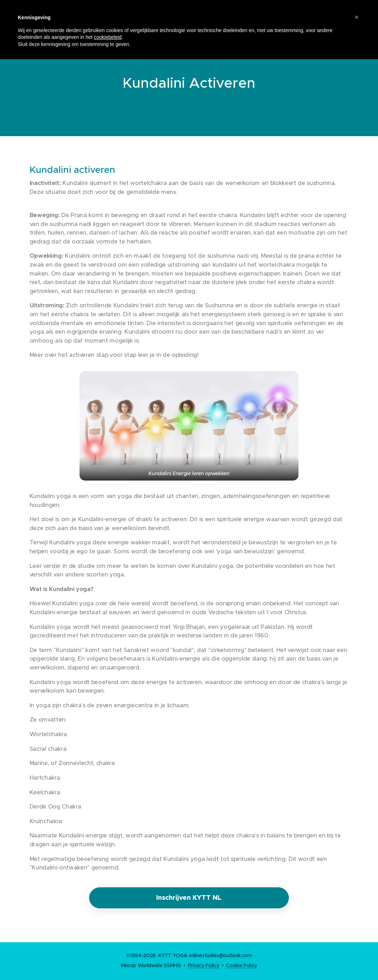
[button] (357, 17)
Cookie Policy (242, 965)
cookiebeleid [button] (108, 37)
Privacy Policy (203, 965)
